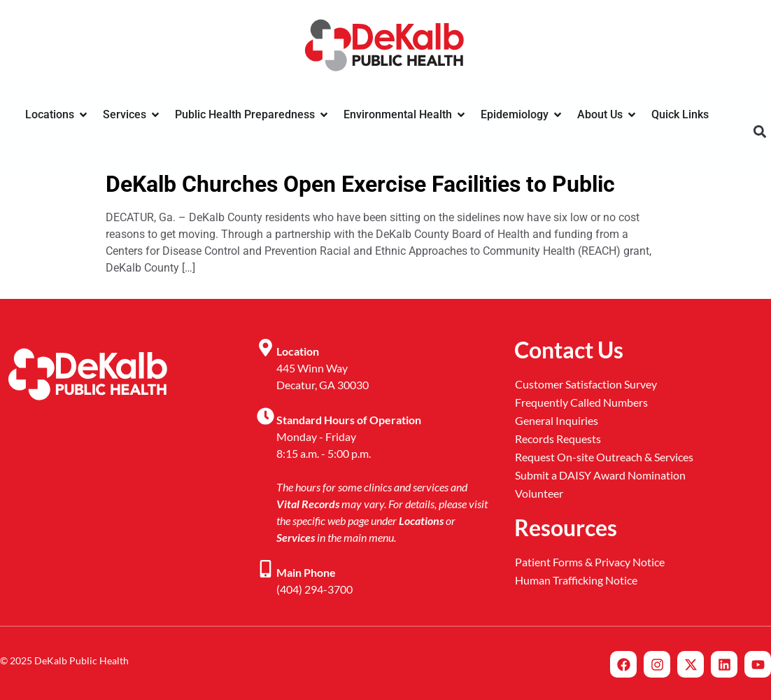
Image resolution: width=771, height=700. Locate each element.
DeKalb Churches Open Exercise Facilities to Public (360, 184)
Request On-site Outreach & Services (604, 457)
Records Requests (558, 439)
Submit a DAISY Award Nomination (600, 475)
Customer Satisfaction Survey (586, 384)
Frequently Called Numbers (581, 402)
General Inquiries (557, 420)
